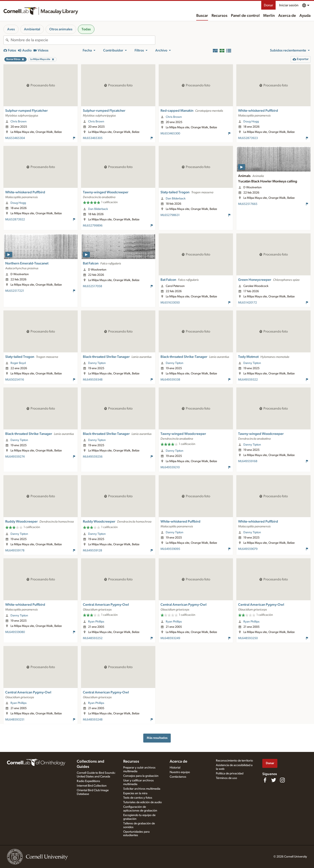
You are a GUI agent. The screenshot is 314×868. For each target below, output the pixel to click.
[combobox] (83, 40)
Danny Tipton (97, 363)
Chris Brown (19, 122)
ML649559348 (93, 380)
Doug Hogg (251, 122)
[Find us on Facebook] (265, 780)
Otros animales (61, 29)
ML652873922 (15, 220)
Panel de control (245, 16)
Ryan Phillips (96, 622)
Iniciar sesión (289, 5)
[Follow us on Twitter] (274, 780)
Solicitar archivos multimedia (142, 789)
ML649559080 (15, 632)
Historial (175, 768)
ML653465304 (15, 138)
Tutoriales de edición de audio (142, 802)
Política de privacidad (230, 774)
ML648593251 (15, 720)
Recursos (219, 16)
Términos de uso (226, 778)
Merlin (269, 16)
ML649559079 (248, 549)
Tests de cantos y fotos (138, 798)
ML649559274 (15, 457)
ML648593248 (93, 720)
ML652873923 (248, 138)
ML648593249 (170, 638)
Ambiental (32, 29)
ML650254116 (15, 380)
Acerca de (287, 16)
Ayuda (305, 16)
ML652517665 (248, 204)
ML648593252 (93, 638)
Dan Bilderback (98, 209)
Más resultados (157, 738)
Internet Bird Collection (92, 786)
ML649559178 (15, 551)
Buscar (202, 16)
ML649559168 (248, 461)
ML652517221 (15, 291)
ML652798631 (170, 215)
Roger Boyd (18, 363)
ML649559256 (93, 457)
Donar (268, 5)
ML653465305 (93, 138)
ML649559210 (170, 467)
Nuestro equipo (180, 772)
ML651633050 (170, 303)
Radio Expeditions (88, 781)
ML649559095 (170, 549)
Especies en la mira (135, 793)
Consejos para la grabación (141, 776)
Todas (86, 29)
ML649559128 (92, 551)
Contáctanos (178, 777)
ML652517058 (92, 286)
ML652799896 (93, 226)
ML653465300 (170, 134)
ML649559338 (170, 380)
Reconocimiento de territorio (234, 761)
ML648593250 (248, 638)
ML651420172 (247, 303)
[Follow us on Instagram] (282, 780)
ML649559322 (248, 380)
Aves (11, 29)
